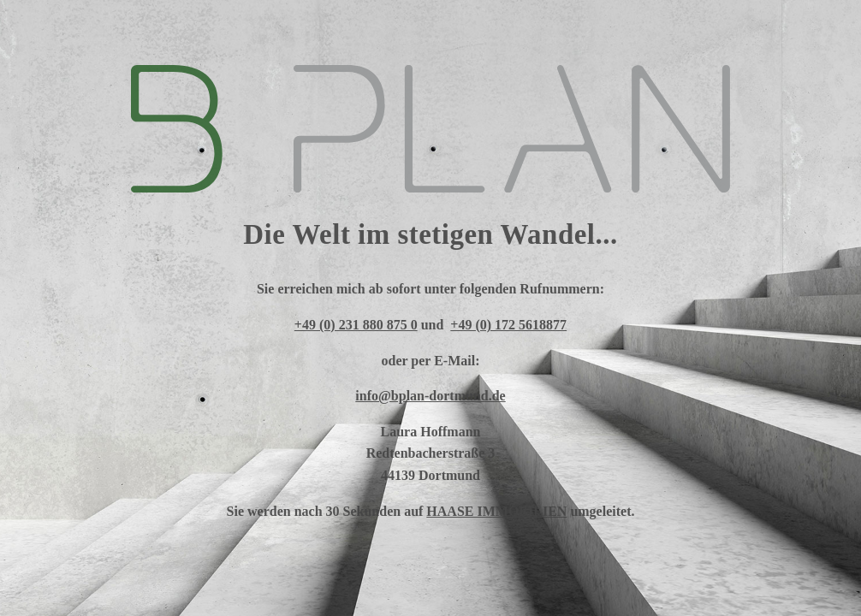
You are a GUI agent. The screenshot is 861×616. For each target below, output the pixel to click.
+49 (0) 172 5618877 (508, 325)
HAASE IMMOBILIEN (496, 511)
